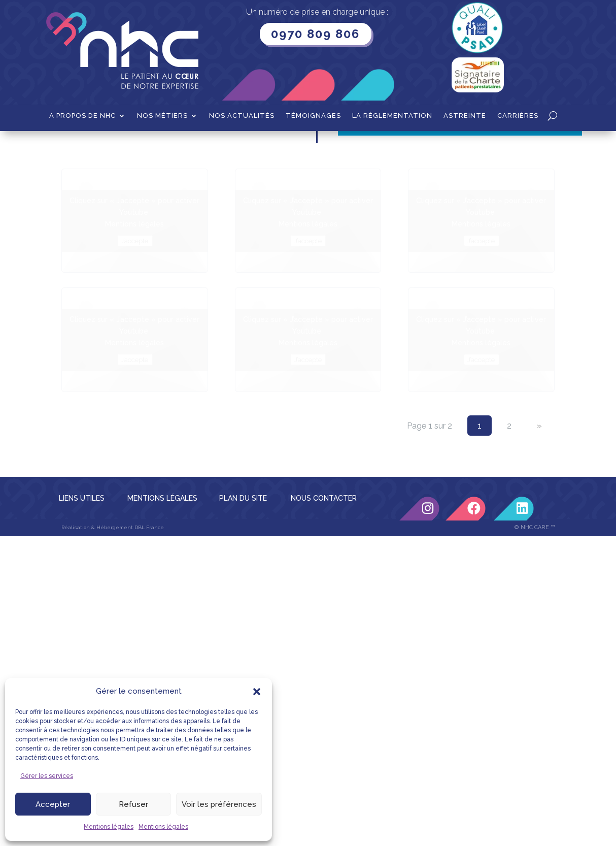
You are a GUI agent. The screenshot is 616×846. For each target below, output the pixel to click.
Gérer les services (47, 776)
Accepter (53, 804)
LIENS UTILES (82, 601)
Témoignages (313, 116)
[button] (257, 692)
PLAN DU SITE (243, 601)
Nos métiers (162, 116)
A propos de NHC (82, 116)
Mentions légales (109, 827)
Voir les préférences (219, 804)
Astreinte (465, 116)
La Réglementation (392, 116)
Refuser (133, 804)
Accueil (74, 147)
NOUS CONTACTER (324, 601)
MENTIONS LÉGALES (162, 601)
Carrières (518, 116)
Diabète (109, 147)
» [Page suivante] (539, 528)
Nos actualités (242, 116)
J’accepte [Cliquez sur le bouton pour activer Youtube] (134, 343)
